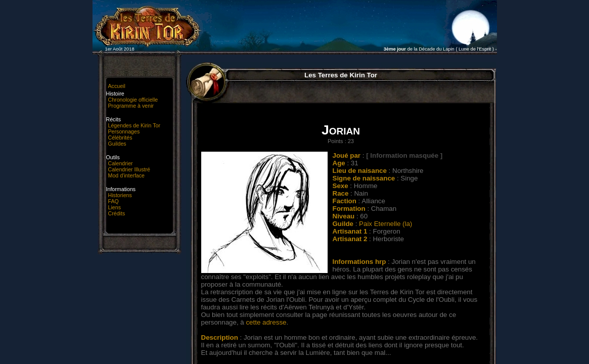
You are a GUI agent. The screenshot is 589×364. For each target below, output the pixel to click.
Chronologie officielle (133, 100)
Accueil (117, 86)
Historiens (120, 195)
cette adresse (266, 322)
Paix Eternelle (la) (386, 224)
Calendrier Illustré (129, 169)
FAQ (114, 201)
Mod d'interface (127, 175)
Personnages (124, 131)
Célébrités (120, 138)
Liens (115, 207)
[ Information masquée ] (404, 155)
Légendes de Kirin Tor (134, 125)
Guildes (117, 144)
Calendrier (121, 163)
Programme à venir (131, 106)
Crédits (117, 213)
